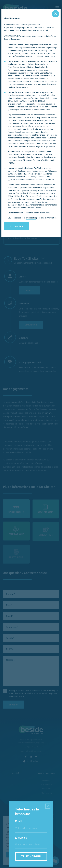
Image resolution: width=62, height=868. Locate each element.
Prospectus (17, 226)
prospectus (24, 27)
